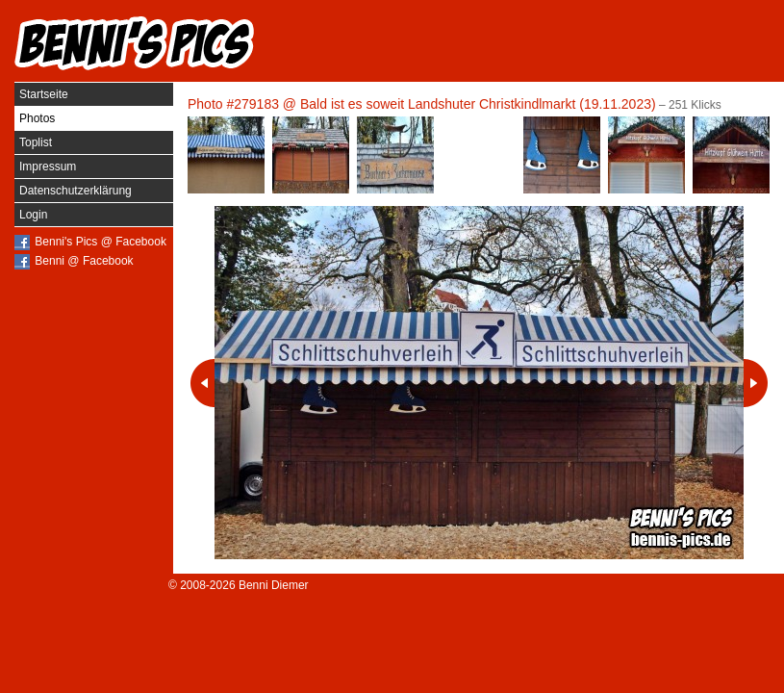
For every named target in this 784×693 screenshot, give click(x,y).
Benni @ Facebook (84, 261)
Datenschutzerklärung (76, 191)
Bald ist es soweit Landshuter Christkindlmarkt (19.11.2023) (478, 104)
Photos (37, 118)
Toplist (36, 142)
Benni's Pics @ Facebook (101, 242)
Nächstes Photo (756, 383)
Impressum (48, 167)
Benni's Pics (135, 43)
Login (33, 215)
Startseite (44, 94)
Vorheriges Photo (202, 383)
